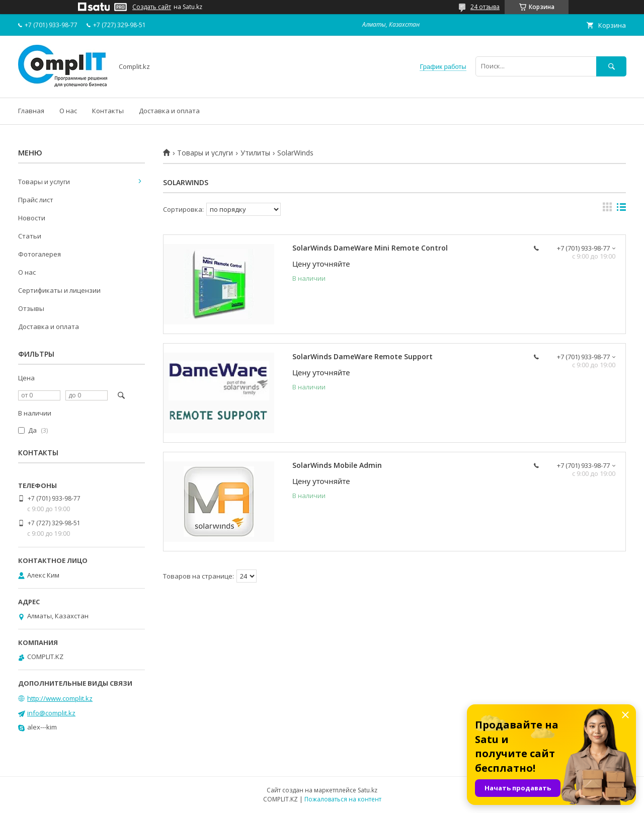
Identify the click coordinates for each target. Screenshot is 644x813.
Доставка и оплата (169, 111)
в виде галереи (607, 209)
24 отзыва (485, 7)
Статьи (30, 236)
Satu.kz (368, 790)
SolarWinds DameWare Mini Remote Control (370, 248)
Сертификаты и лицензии (59, 290)
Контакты (108, 111)
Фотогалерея (39, 254)
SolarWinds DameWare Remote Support (363, 356)
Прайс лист (36, 200)
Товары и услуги (205, 153)
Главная (31, 111)
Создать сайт (152, 7)
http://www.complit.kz (60, 698)
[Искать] (611, 66)
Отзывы (31, 308)
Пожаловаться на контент (343, 799)
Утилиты (255, 153)
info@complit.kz (51, 713)
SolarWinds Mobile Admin (337, 465)
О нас (68, 111)
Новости (32, 218)
